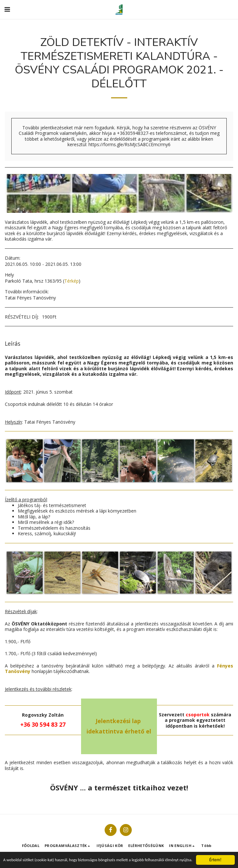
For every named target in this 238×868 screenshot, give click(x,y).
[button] (7, 9)
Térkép (72, 281)
